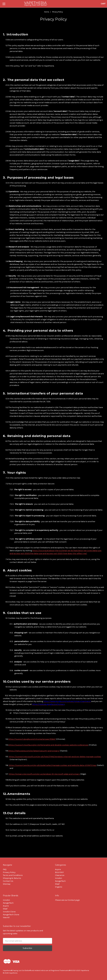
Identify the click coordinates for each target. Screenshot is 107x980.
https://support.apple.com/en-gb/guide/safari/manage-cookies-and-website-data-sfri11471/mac (53, 765)
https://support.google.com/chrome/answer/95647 (32, 739)
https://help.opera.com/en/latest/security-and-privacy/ (34, 751)
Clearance (60, 875)
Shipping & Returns (12, 878)
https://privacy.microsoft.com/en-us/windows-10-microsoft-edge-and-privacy (44, 774)
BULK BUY (59, 872)
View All (6, 917)
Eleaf (57, 884)
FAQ (5, 869)
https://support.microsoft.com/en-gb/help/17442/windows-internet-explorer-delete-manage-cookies (55, 757)
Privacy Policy (9, 872)
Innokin (59, 878)
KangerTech (60, 881)
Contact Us (8, 881)
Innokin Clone (9, 912)
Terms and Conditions (13, 875)
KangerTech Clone (11, 915)
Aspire (58, 869)
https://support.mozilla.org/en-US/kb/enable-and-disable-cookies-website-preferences (48, 745)
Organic (59, 887)
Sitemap (7, 884)
